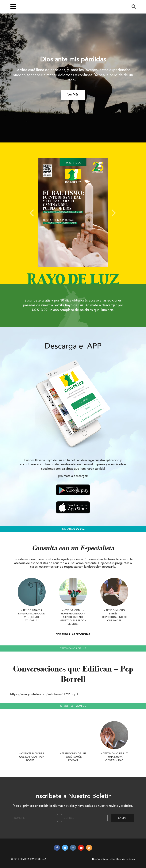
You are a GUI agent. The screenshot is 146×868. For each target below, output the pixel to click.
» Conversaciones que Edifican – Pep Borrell (32, 757)
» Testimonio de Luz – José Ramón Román (73, 757)
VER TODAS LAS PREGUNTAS (73, 634)
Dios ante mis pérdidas (73, 60)
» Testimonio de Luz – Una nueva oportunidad (114, 757)
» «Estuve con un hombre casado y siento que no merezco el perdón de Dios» (73, 617)
